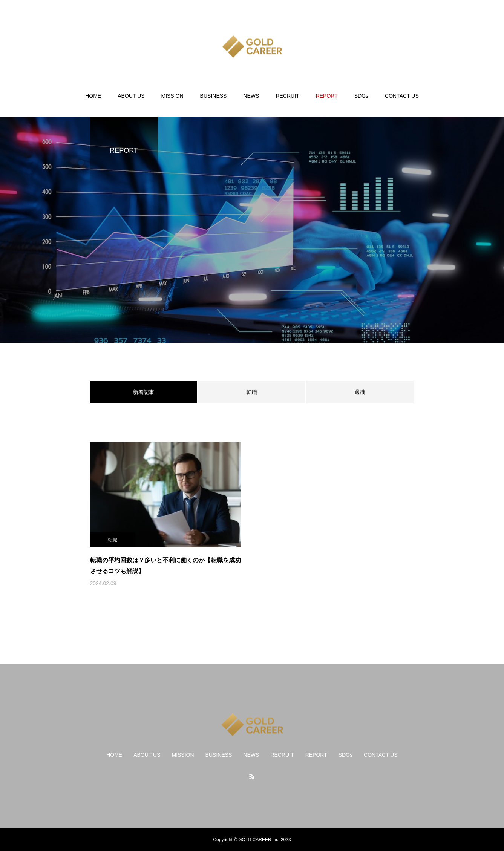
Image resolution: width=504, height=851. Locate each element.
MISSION (172, 96)
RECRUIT (287, 96)
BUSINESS (214, 96)
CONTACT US (402, 96)
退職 (360, 392)
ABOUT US (131, 96)
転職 (252, 392)
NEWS (251, 96)
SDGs (361, 96)
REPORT (327, 96)
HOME (93, 96)
